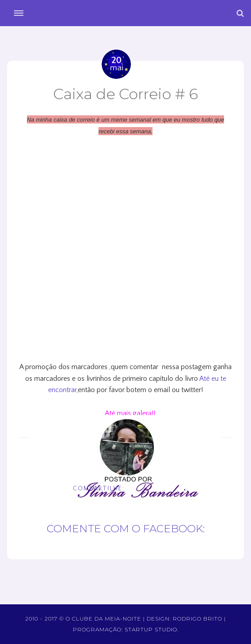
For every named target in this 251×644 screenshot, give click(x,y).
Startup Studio (151, 629)
